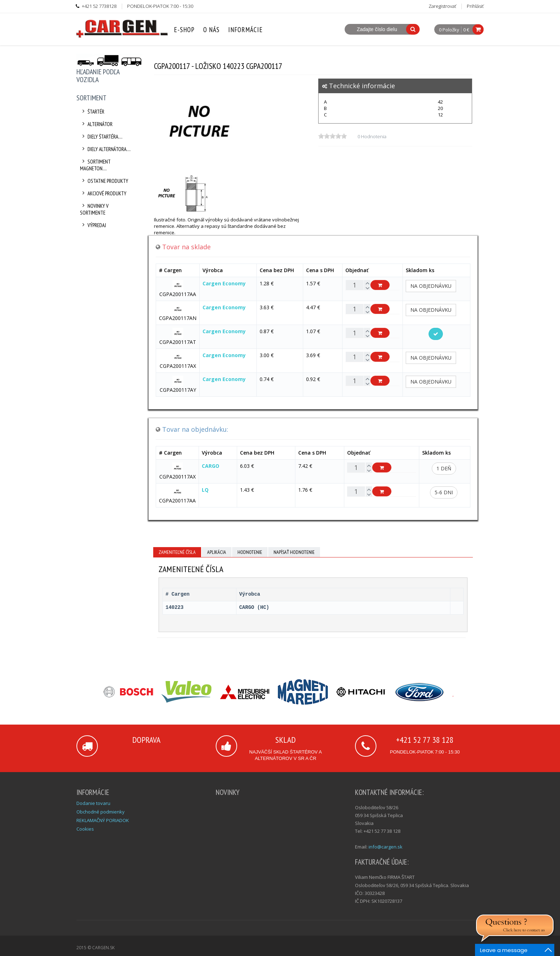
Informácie (246, 30)
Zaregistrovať (442, 6)
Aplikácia (217, 552)
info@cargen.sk (386, 847)
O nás (211, 30)
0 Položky (449, 30)
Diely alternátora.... (105, 149)
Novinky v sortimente (94, 209)
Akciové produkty (103, 193)
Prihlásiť (475, 6)
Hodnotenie (250, 552)
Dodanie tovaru (93, 803)
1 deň (444, 468)
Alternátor (96, 124)
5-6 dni (444, 492)
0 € (466, 30)
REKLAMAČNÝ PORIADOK (103, 820)
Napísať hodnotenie (294, 552)
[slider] (332, 136)
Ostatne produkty (104, 181)
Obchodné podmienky (101, 812)
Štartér (92, 112)
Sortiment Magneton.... (95, 165)
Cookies (85, 829)
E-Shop (184, 30)
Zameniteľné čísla (177, 552)
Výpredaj (93, 225)
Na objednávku (431, 286)
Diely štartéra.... (101, 137)
